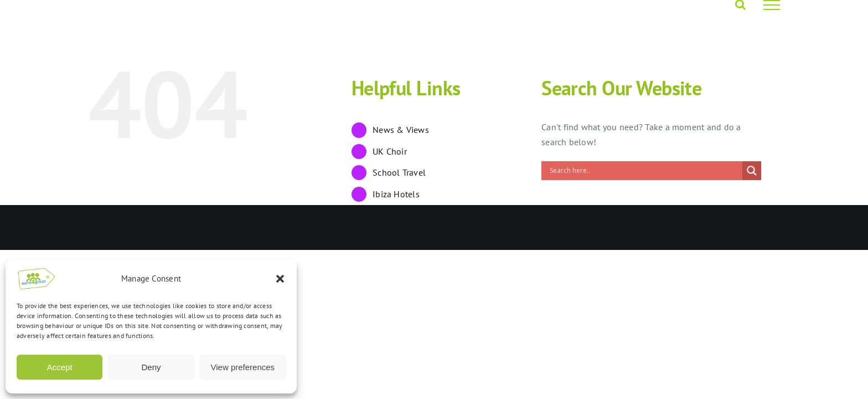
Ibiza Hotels (396, 194)
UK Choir (390, 151)
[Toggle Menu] (772, 5)
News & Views (401, 130)
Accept (60, 367)
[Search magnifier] (752, 171)
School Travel (399, 172)
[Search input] (645, 171)
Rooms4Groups (165, 227)
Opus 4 (210, 227)
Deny (151, 367)
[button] (280, 279)
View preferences (243, 367)
